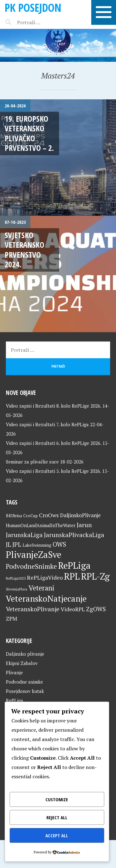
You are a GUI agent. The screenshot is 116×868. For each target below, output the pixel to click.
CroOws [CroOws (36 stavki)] (49, 515)
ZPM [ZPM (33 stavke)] (11, 619)
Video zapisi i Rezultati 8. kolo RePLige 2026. (54, 406)
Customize (57, 799)
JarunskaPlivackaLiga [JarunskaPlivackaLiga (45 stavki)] (74, 535)
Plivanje (14, 672)
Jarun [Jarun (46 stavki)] (84, 525)
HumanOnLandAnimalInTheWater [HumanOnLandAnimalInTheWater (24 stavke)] (41, 525)
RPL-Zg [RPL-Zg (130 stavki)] (95, 576)
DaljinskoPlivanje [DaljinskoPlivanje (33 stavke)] (80, 515)
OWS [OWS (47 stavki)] (59, 544)
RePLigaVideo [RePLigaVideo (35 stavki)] (45, 577)
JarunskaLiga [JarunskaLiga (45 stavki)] (24, 535)
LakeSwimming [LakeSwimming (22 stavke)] (37, 545)
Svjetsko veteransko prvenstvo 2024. (24, 250)
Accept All (57, 835)
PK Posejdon (33, 8)
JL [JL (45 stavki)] (9, 544)
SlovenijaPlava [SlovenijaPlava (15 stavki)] (17, 589)
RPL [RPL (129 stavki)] (72, 576)
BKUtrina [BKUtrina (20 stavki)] (14, 516)
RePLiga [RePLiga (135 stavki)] (74, 565)
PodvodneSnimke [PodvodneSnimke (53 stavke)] (31, 566)
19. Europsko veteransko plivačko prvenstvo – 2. (29, 133)
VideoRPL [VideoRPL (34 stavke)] (73, 609)
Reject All (57, 817)
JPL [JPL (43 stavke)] (17, 545)
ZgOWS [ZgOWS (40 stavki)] (96, 609)
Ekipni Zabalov (22, 663)
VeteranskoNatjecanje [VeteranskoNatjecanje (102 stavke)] (46, 599)
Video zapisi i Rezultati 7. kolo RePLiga (47, 424)
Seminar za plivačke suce (32, 462)
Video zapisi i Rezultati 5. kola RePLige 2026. (53, 471)
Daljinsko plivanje (25, 654)
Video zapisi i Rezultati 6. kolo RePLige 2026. (54, 443)
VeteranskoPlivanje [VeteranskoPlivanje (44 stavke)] (33, 609)
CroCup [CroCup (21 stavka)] (30, 516)
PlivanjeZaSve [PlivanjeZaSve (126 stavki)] (34, 554)
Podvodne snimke (24, 682)
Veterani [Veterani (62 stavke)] (41, 588)
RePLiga (15, 700)
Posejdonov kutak (25, 691)
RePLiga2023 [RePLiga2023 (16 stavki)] (16, 578)
